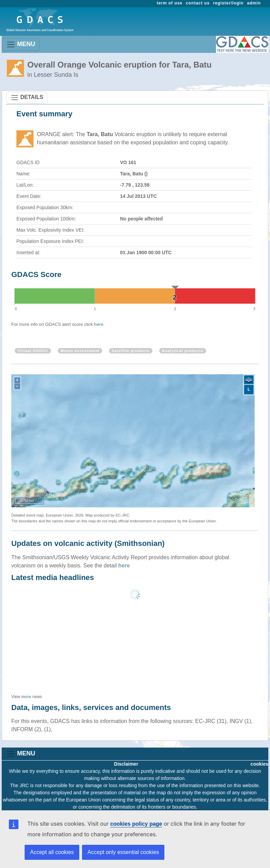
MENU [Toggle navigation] (21, 45)
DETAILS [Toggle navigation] (27, 98)
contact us (198, 3)
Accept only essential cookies (123, 852)
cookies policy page (136, 824)
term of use (170, 3)
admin (254, 3)
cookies (259, 764)
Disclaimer (126, 764)
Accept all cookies (52, 852)
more (26, 697)
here (99, 324)
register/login (228, 3)
